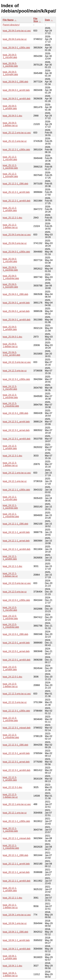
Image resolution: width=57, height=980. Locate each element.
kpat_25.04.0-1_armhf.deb (16, 303)
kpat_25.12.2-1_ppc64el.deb (10, 167)
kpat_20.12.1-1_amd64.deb (10, 889)
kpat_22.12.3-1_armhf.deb (16, 753)
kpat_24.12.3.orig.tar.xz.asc (17, 362)
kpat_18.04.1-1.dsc (12, 966)
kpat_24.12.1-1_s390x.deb (16, 490)
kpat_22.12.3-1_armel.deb (16, 762)
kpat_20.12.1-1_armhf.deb (16, 864)
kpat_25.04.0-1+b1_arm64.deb (11, 354)
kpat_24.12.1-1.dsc (12, 566)
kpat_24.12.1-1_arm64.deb (17, 549)
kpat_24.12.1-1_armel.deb (16, 541)
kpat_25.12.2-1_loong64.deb (10, 175)
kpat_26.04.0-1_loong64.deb (10, 73)
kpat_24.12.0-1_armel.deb (16, 651)
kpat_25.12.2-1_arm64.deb (17, 201)
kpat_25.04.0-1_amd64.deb (10, 328)
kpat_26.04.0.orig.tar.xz (15, 39)
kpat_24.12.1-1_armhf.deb (16, 532)
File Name (8, 20)
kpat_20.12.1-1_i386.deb (15, 855)
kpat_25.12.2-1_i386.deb (15, 184)
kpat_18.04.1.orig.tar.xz (15, 923)
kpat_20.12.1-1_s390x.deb (16, 821)
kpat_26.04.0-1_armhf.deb (16, 90)
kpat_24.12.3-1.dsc (12, 456)
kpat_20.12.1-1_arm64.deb (17, 881)
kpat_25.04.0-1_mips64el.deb (11, 277)
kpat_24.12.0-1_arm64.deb (17, 660)
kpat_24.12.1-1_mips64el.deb (11, 515)
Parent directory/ (11, 25)
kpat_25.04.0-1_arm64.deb (17, 320)
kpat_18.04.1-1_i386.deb (15, 932)
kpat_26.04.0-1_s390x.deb (16, 48)
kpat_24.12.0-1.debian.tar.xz (10, 685)
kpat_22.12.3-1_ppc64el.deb (10, 719)
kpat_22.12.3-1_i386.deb (15, 745)
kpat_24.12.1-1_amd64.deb (10, 558)
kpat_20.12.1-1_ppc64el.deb (10, 830)
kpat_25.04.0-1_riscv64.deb (10, 260)
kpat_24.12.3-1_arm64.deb (17, 439)
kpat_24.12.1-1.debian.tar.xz (10, 575)
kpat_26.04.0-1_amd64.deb (10, 107)
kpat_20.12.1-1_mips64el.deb (11, 847)
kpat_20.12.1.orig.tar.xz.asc (17, 804)
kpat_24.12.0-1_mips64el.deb (11, 626)
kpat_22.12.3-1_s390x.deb (16, 711)
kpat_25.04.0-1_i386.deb (15, 294)
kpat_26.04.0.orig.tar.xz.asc (17, 31)
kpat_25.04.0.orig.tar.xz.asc (17, 235)
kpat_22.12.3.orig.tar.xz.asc (17, 694)
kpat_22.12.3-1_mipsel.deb (17, 728)
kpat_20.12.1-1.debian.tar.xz (10, 906)
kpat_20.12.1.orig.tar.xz (15, 813)
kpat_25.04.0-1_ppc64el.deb (10, 269)
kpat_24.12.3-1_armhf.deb (16, 422)
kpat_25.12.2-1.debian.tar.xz (10, 226)
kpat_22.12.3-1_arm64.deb (17, 770)
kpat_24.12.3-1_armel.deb (16, 430)
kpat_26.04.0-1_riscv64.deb (10, 56)
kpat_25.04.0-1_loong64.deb (10, 286)
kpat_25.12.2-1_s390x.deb (16, 150)
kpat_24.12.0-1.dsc (12, 677)
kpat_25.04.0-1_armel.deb (16, 311)
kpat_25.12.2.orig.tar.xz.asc (17, 133)
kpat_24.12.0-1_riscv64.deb (10, 609)
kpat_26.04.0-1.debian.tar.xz (10, 124)
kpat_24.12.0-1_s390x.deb (16, 600)
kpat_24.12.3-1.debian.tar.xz (10, 464)
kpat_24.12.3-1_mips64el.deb (11, 405)
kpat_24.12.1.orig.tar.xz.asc (17, 473)
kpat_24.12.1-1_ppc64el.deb (10, 507)
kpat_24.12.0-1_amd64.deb (10, 668)
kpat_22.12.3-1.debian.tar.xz (10, 796)
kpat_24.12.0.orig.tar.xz (15, 592)
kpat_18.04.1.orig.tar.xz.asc (17, 915)
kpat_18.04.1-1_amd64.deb (10, 957)
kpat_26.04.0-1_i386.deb (15, 82)
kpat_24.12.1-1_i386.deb (15, 524)
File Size (36, 20)
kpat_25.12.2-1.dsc (12, 218)
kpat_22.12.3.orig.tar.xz (15, 702)
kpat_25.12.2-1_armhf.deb (16, 192)
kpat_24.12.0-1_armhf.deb (16, 643)
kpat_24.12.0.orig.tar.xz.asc (17, 583)
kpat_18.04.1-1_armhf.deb (16, 940)
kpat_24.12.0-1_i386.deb (15, 634)
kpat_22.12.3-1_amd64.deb (10, 779)
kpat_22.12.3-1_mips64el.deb (11, 736)
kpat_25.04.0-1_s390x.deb (16, 252)
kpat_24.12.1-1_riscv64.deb (10, 498)
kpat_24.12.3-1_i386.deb (15, 413)
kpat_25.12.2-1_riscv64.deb (10, 158)
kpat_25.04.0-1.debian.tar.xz (10, 345)
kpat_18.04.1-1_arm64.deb (17, 949)
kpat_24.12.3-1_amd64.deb (10, 447)
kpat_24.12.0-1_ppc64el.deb (10, 617)
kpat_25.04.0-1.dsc (12, 337)
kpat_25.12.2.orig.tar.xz (15, 141)
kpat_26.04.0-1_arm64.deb (17, 99)
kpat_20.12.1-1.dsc (12, 898)
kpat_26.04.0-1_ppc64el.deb (10, 65)
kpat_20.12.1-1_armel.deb (16, 872)
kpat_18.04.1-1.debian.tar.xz (10, 974)
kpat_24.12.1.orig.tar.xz (15, 481)
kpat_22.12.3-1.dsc (12, 787)
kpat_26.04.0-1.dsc (12, 116)
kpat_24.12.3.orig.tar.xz (15, 371)
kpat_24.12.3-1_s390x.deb (16, 379)
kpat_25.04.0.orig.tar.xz (15, 243)
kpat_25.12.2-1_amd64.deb (10, 209)
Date (47, 20)
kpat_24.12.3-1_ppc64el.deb (10, 396)
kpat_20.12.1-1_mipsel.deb (17, 838)
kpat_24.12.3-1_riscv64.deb (10, 388)
